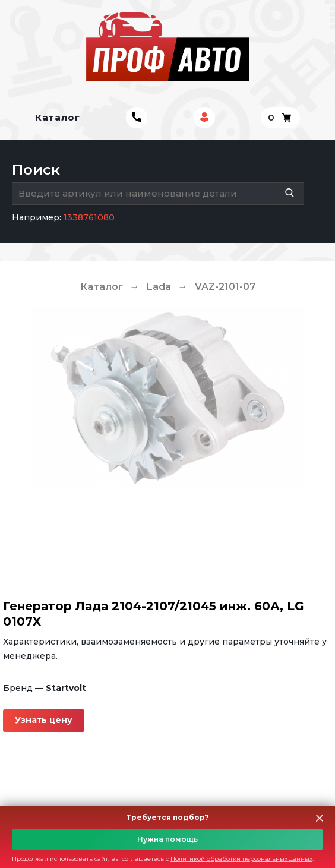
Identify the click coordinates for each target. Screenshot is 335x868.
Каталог (58, 117)
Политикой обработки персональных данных (241, 859)
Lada (159, 287)
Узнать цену (44, 720)
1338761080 (89, 217)
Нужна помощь (167, 839)
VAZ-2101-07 (225, 287)
